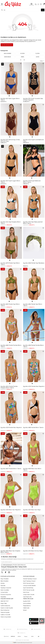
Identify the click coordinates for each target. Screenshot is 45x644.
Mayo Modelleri (5, 579)
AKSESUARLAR (7, 57)
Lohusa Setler (4, 592)
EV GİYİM (22, 53)
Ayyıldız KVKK (27, 601)
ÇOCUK (38, 57)
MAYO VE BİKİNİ (7, 53)
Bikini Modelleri (5, 581)
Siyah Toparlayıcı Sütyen (29, 581)
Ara (43, 10)
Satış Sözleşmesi (5, 610)
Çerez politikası (27, 603)
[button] (9, 96)
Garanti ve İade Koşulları (7, 608)
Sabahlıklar (3, 597)
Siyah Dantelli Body (28, 588)
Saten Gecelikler (5, 590)
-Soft (14, 643)
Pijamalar (3, 586)
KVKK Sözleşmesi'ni (8, 565)
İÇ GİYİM (38, 53)
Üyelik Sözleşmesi (5, 606)
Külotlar (3, 583)
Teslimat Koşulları (5, 612)
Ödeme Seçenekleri (6, 617)
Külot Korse (26, 592)
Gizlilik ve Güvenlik (5, 615)
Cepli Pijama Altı (27, 597)
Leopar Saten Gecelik (29, 595)
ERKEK (22, 57)
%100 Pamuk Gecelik (29, 590)
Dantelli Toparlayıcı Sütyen (30, 579)
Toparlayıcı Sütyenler (6, 588)
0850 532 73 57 (5, 601)
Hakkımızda (26, 608)
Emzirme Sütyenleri (6, 595)
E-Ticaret (18, 643)
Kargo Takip (4, 603)
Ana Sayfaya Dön (7, 45)
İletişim (25, 610)
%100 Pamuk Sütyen (29, 583)
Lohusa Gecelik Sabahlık (29, 586)
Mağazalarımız (27, 606)
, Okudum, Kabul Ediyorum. (13, 565)
